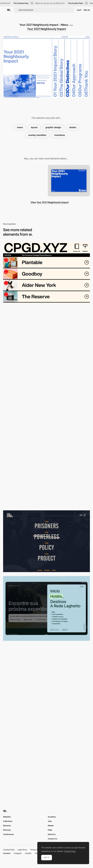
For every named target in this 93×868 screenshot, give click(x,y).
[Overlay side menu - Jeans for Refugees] (46, 744)
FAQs (50, 830)
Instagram (18, 853)
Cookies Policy (9, 850)
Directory (7, 830)
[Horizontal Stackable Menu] (46, 407)
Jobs (50, 821)
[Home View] (69, 181)
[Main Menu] (46, 608)
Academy (52, 817)
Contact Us (52, 839)
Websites (7, 817)
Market (51, 826)
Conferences (8, 834)
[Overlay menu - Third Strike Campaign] (46, 541)
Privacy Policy (36, 850)
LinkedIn (28, 853)
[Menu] (46, 474)
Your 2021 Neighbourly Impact (47, 29)
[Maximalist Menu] (46, 273)
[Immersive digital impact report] (24, 180)
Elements (7, 826)
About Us (52, 834)
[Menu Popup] (46, 340)
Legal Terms (22, 850)
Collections (8, 821)
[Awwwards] (9, 10)
